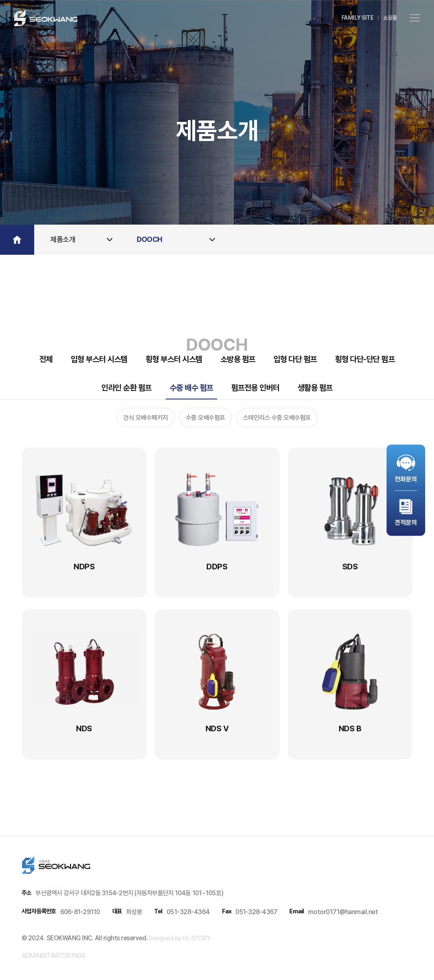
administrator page (54, 956)
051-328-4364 (188, 912)
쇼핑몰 (390, 18)
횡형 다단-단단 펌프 (365, 359)
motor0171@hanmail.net (343, 912)
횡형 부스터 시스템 (174, 359)
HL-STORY (196, 938)
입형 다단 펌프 (295, 359)
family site (358, 18)
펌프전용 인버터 (255, 388)
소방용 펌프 (238, 359)
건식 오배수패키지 (146, 418)
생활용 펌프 (315, 388)
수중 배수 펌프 (191, 388)
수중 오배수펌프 (206, 418)
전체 (46, 359)
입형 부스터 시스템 (99, 359)
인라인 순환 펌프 (126, 388)
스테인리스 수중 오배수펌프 (277, 418)
